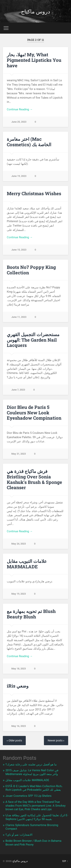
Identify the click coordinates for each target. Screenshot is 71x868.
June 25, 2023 (19, 122)
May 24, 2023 (19, 544)
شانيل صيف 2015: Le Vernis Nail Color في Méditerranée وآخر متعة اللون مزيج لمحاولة (32, 772)
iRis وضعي (18, 686)
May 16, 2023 (19, 726)
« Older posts (14, 741)
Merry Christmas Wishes (34, 193)
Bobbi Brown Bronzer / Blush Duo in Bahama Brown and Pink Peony (33, 843)
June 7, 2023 (18, 390)
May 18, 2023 (19, 669)
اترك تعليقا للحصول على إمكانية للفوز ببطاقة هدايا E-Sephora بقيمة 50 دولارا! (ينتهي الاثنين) (37, 817)
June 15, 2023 (19, 250)
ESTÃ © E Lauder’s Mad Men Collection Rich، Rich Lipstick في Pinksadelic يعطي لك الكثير (34, 788)
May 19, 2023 (19, 594)
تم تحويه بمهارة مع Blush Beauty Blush (31, 614)
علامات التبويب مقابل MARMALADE (27, 564)
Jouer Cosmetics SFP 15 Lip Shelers (28, 796)
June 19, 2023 (19, 176)
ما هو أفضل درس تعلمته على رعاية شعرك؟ (31, 764)
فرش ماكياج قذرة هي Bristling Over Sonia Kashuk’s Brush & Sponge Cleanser (34, 479)
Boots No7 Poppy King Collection (31, 270)
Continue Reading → (20, 109)
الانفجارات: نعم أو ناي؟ (19, 835)
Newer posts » (56, 741)
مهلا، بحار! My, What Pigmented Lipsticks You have (34, 60)
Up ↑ (65, 861)
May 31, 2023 (19, 454)
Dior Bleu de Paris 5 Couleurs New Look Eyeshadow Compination (34, 413)
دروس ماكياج (35, 11)
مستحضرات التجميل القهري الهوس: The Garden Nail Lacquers (33, 340)
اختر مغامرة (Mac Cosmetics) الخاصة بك (29, 142)
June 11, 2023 (19, 317)
